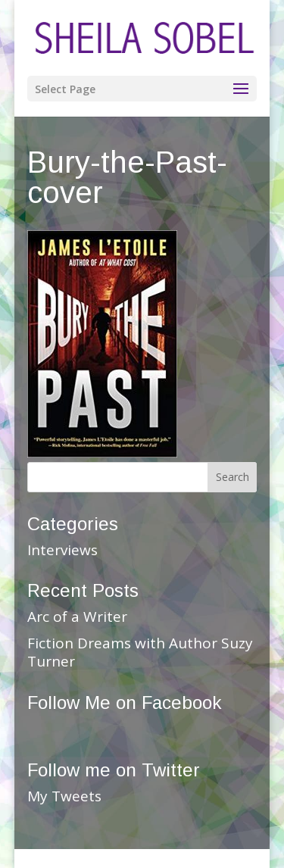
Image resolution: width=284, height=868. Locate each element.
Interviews (62, 550)
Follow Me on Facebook (124, 703)
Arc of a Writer (77, 617)
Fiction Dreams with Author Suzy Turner (140, 653)
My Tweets (64, 796)
